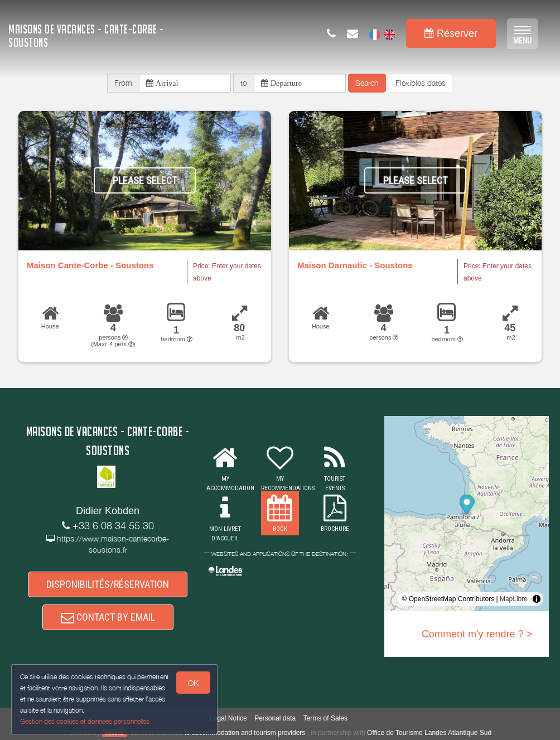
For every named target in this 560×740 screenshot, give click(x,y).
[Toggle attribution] (537, 599)
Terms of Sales (325, 718)
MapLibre (514, 599)
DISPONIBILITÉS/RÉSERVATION (108, 584)
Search (367, 83)
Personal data (275, 718)
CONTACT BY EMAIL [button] (108, 617)
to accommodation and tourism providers (245, 733)
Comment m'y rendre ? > (477, 634)
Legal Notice (228, 718)
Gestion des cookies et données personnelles (85, 721)
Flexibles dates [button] (421, 83)
